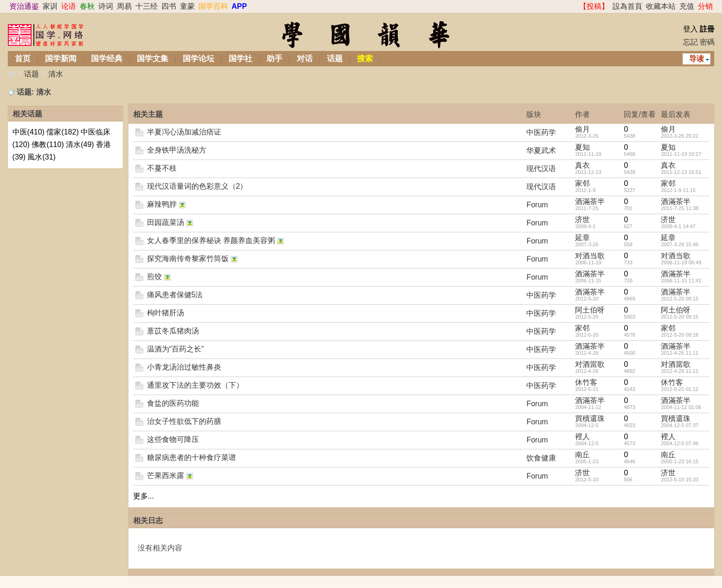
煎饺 (154, 277)
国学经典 (107, 59)
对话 (305, 59)
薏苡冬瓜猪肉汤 (173, 331)
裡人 (582, 437)
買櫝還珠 (590, 419)
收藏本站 (661, 6)
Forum (537, 205)
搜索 (365, 59)
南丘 (582, 455)
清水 (56, 74)
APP (240, 6)
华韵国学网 (11, 74)
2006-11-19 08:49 (681, 262)
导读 (696, 59)
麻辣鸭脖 (162, 204)
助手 (275, 59)
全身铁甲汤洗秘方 (177, 150)
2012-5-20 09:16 (680, 335)
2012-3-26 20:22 (680, 136)
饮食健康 (541, 458)
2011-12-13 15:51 (681, 172)
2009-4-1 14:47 (678, 226)
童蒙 (187, 6)
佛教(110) (48, 144)
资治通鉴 (24, 6)
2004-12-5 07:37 (680, 425)
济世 (582, 220)
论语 (69, 6)
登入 (690, 29)
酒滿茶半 (590, 201)
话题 (335, 59)
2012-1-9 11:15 (678, 190)
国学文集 (153, 59)
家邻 (582, 183)
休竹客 (586, 382)
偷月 (582, 129)
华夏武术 (541, 150)
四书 (169, 6)
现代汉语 (541, 169)
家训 (50, 6)
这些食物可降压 (173, 439)
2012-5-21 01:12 (680, 389)
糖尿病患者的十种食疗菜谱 (192, 457)
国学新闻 (61, 59)
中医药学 (541, 132)
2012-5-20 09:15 (680, 299)
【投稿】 (594, 6)
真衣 (582, 165)
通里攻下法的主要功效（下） (195, 385)
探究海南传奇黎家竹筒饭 (188, 259)
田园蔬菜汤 (166, 222)
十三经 (147, 6)
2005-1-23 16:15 (680, 461)
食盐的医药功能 (173, 403)
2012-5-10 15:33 (680, 479)
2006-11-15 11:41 (681, 281)
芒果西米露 (166, 476)
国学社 (240, 59)
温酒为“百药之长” (176, 349)
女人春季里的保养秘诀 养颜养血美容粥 (211, 240)
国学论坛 (198, 59)
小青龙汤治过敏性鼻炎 (184, 367)
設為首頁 (627, 6)
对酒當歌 (590, 364)
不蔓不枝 (162, 168)
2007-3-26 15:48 (680, 244)
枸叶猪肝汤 (166, 313)
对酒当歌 (590, 256)
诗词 (106, 6)
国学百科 (213, 6)
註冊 (707, 29)
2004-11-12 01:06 (681, 407)
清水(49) (80, 144)
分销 (705, 6)
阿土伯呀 (590, 310)
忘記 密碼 (699, 42)
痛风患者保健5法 (175, 295)
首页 (23, 59)
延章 (582, 238)
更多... (144, 496)
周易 (124, 6)
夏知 (582, 147)
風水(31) (41, 157)
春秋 (87, 6)
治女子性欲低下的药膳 (184, 421)
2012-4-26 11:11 (680, 353)
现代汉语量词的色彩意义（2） (197, 186)
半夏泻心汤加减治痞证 (184, 132)
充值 (687, 6)
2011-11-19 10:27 (681, 154)
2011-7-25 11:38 (680, 208)
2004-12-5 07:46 (680, 443)
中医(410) (29, 132)
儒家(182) (62, 132)
